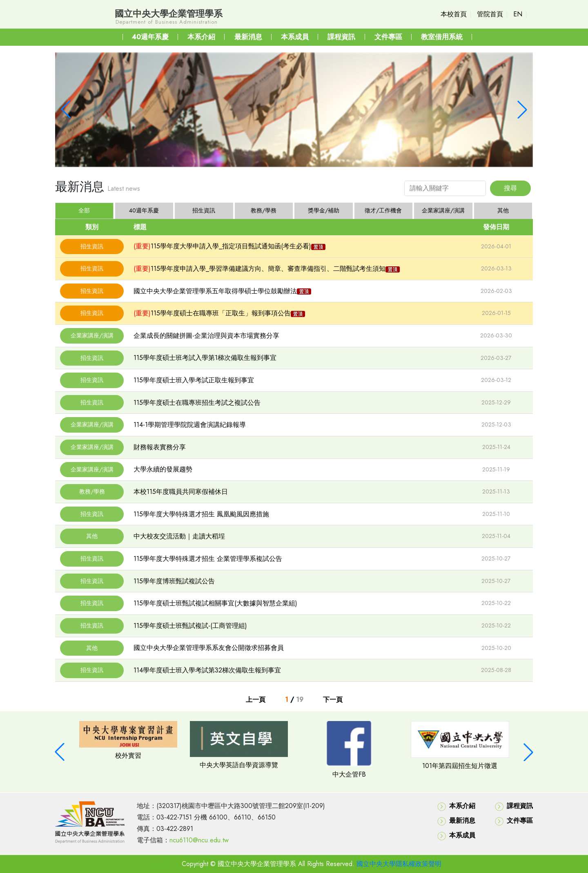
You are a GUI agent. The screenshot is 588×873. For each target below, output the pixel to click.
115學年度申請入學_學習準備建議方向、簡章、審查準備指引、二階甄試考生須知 (268, 269)
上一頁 (256, 700)
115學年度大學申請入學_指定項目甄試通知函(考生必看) (231, 246)
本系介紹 (456, 806)
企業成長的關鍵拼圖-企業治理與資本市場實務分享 (206, 336)
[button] (66, 109)
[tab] (144, 211)
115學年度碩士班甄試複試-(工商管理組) (190, 626)
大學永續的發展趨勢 (163, 469)
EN (518, 14)
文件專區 (514, 821)
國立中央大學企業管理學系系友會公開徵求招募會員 (209, 648)
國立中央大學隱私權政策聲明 (399, 864)
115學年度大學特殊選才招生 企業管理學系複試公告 (208, 559)
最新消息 (456, 821)
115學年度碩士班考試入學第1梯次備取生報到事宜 (205, 358)
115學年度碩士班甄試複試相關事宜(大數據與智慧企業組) (215, 603)
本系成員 (456, 835)
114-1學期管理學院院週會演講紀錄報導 (190, 425)
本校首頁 (454, 14)
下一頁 (333, 700)
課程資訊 (514, 806)
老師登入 (160, 864)
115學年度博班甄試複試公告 (174, 581)
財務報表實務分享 (160, 447)
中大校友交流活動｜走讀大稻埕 (179, 536)
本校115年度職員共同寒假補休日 (181, 492)
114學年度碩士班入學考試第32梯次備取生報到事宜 (207, 670)
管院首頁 (490, 14)
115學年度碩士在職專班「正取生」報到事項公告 (221, 313)
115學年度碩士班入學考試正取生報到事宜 (194, 380)
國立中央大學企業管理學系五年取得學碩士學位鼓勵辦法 (215, 291)
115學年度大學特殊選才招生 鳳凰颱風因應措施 (201, 514)
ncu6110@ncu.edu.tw (199, 840)
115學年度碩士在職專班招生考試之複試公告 (197, 403)
